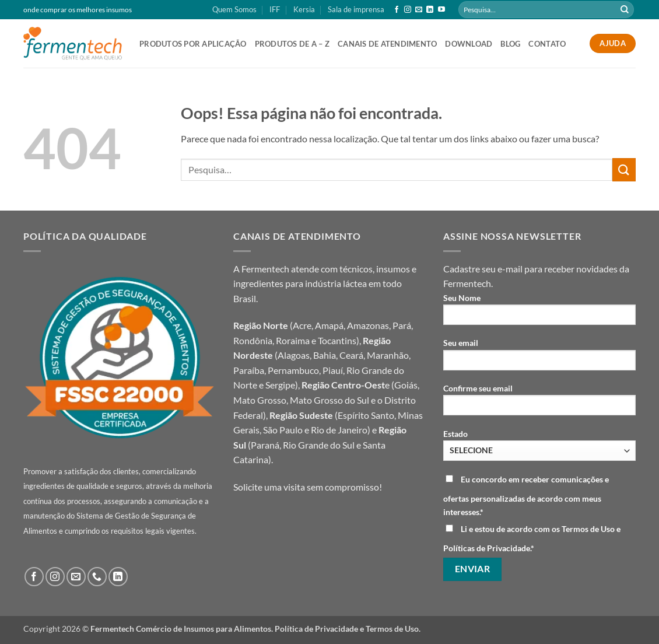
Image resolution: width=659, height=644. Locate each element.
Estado (539, 445)
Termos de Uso (392, 629)
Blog (510, 44)
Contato (547, 44)
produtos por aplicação (193, 44)
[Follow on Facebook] (397, 10)
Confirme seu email (539, 403)
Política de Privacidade (316, 629)
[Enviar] (625, 10)
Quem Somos (234, 9)
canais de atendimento (387, 44)
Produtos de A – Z (292, 44)
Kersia (304, 9)
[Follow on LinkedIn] (430, 10)
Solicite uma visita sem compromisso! (308, 487)
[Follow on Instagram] (408, 10)
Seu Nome (539, 313)
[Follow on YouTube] (441, 10)
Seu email (539, 358)
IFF (275, 9)
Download (469, 44)
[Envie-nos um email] (419, 10)
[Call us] (97, 577)
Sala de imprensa (356, 9)
